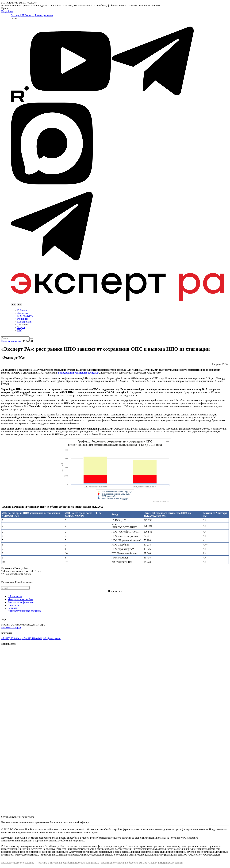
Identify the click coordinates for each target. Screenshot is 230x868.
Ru (19, 305)
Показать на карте (11, 627)
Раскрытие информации (21, 602)
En (13, 305)
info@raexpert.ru (52, 638)
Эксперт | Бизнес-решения (39, 15)
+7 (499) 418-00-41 (32, 638)
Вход (15, 18)
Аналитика (23, 313)
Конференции (25, 322)
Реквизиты (13, 605)
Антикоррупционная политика (24, 611)
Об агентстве (15, 596)
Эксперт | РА (18, 15)
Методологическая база (20, 599)
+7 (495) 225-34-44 (11, 638)
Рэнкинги (22, 319)
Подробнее (7, 11)
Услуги (21, 327)
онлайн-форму (81, 822)
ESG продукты (25, 316)
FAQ (20, 330)
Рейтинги (22, 310)
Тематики (22, 325)
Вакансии (13, 608)
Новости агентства (11, 341)
